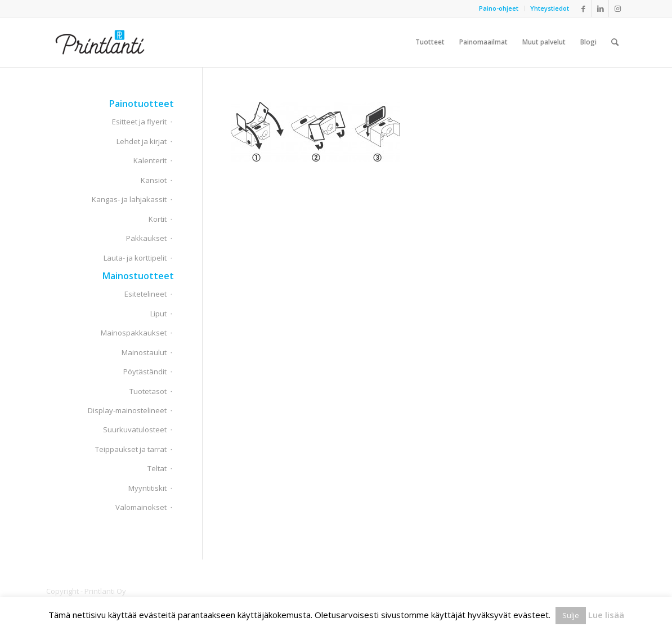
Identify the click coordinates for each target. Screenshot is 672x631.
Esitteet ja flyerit (139, 122)
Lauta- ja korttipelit (135, 258)
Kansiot (154, 180)
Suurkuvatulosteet (135, 429)
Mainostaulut (144, 352)
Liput (158, 314)
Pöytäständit (145, 372)
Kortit (158, 219)
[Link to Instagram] (617, 8)
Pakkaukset (146, 238)
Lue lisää (606, 615)
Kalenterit (150, 160)
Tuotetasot (148, 391)
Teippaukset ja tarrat (131, 449)
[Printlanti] (100, 42)
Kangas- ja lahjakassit (129, 199)
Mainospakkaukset (134, 333)
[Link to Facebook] (583, 8)
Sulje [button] (571, 615)
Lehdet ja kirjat (142, 141)
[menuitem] (499, 8)
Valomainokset (141, 507)
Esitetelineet (145, 294)
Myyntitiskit (147, 488)
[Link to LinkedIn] (600, 8)
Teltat (157, 468)
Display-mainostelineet (127, 410)
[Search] (615, 42)
